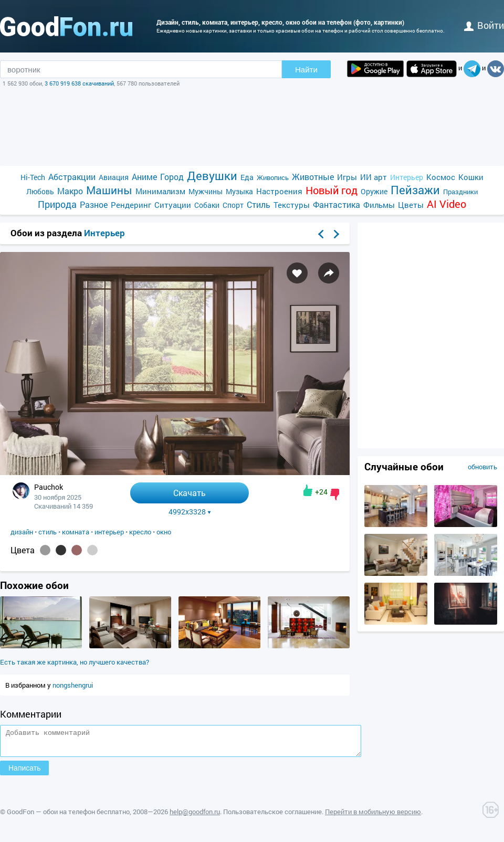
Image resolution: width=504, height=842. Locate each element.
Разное (94, 204)
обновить (482, 467)
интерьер (109, 532)
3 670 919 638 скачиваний (79, 83)
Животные (313, 177)
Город (172, 177)
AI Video (447, 204)
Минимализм (160, 191)
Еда (247, 177)
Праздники (460, 192)
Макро (70, 191)
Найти (306, 70)
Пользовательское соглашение (272, 816)
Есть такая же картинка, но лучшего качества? (75, 662)
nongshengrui (73, 685)
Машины (109, 190)
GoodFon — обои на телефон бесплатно (68, 816)
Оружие (374, 191)
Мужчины (206, 191)
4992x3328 (190, 512)
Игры (347, 177)
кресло (140, 532)
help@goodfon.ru (195, 816)
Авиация (114, 177)
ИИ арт (374, 177)
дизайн (22, 532)
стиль (48, 532)
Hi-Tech (33, 177)
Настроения (279, 191)
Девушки (212, 176)
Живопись (273, 177)
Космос (441, 177)
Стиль (259, 204)
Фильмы (379, 205)
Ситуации (173, 205)
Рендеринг (131, 205)
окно (164, 532)
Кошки (471, 177)
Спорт (233, 205)
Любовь (40, 191)
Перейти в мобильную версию (373, 816)
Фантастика (337, 204)
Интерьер (407, 177)
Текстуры (292, 205)
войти (484, 25)
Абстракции (72, 177)
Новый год (332, 190)
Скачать (190, 493)
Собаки (207, 205)
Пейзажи (415, 190)
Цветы (411, 205)
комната (76, 532)
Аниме (144, 177)
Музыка (239, 191)
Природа (57, 204)
